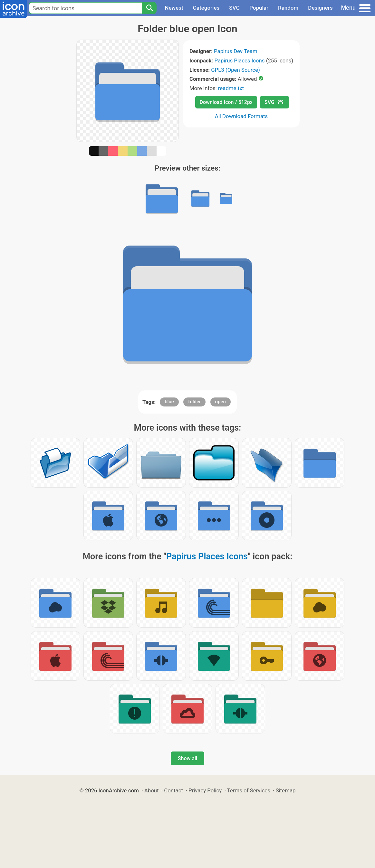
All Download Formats (241, 116)
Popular (259, 8)
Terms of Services (249, 790)
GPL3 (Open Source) (236, 70)
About (152, 790)
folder (194, 402)
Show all (187, 758)
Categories (206, 8)
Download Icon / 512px (226, 102)
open (221, 402)
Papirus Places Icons (239, 61)
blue (169, 402)
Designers (320, 8)
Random (288, 8)
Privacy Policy (205, 790)
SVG (234, 8)
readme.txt (231, 88)
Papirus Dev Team (236, 51)
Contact (173, 790)
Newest (174, 8)
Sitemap (286, 790)
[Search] (149, 8)
